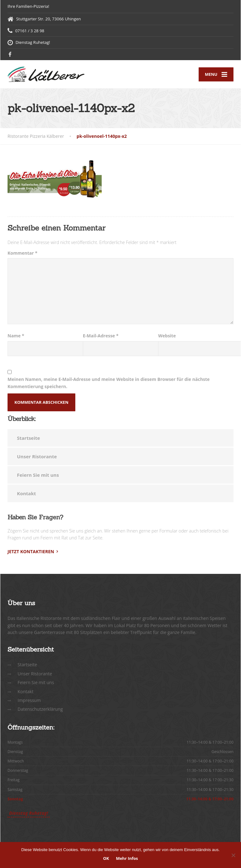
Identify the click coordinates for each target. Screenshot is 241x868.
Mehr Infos (127, 858)
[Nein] (233, 855)
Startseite (28, 438)
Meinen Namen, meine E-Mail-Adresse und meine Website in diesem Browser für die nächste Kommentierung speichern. (109, 383)
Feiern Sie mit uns (38, 475)
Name (16, 336)
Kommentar (22, 253)
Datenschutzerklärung (40, 709)
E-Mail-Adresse (101, 336)
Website (167, 336)
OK (106, 858)
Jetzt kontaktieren (31, 551)
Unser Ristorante (37, 456)
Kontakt (27, 493)
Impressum (29, 700)
